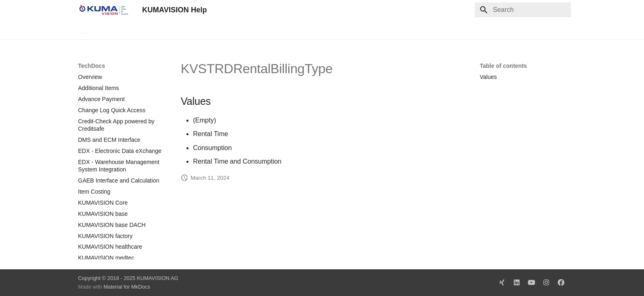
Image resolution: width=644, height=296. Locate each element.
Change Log (152, 30)
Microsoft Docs (197, 30)
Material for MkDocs (127, 287)
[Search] (523, 10)
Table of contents (503, 66)
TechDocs (114, 30)
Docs (85, 30)
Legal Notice (241, 30)
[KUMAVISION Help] (103, 10)
